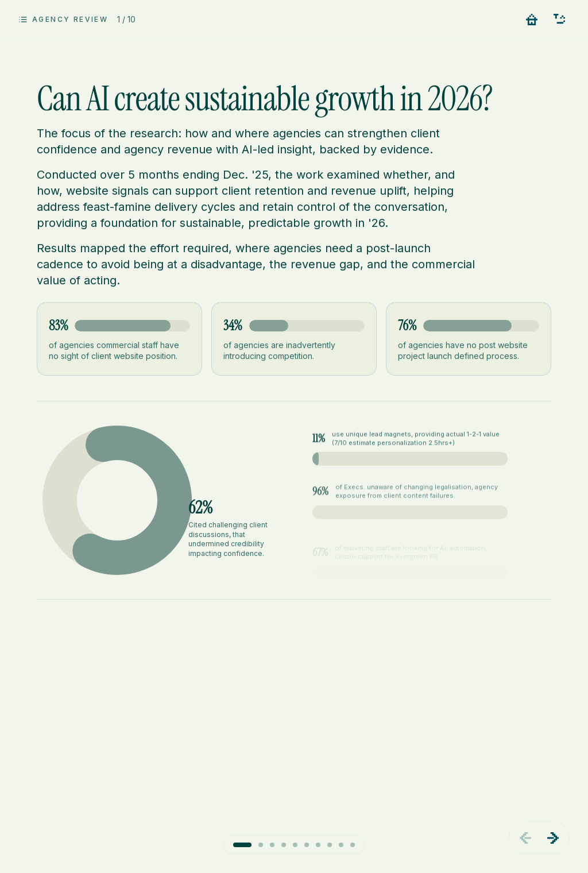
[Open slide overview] (63, 20)
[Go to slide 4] (284, 845)
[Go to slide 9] (341, 845)
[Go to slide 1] (242, 845)
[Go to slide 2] (261, 845)
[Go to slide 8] (330, 845)
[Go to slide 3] (272, 845)
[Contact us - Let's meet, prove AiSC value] (559, 20)
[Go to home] (532, 20)
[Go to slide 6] (307, 845)
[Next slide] (553, 838)
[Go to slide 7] (318, 845)
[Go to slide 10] (353, 845)
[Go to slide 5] (295, 845)
